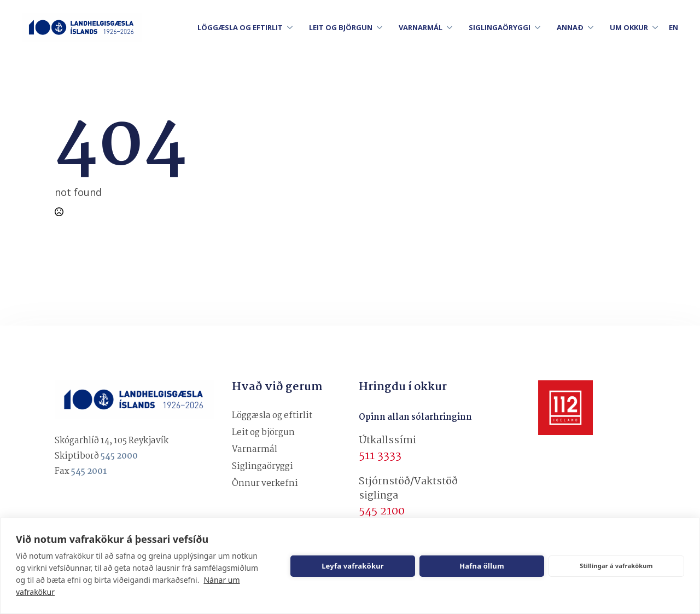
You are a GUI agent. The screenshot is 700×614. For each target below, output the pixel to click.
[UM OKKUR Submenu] (658, 28)
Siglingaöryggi (262, 467)
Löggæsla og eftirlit (272, 416)
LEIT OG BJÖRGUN (341, 27)
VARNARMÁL (421, 27)
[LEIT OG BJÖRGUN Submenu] (383, 28)
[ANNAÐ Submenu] (594, 28)
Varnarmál (255, 450)
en (673, 27)
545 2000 (119, 456)
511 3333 (380, 456)
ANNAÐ (570, 27)
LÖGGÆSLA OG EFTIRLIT (240, 27)
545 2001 (89, 471)
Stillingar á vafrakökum (616, 566)
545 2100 (382, 511)
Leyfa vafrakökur (353, 566)
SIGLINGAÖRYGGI (500, 27)
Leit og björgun (263, 433)
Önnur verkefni (265, 483)
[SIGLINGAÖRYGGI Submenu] (541, 28)
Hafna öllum (482, 566)
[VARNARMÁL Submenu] (453, 28)
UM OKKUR (629, 27)
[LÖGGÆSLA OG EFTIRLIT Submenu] (293, 28)
